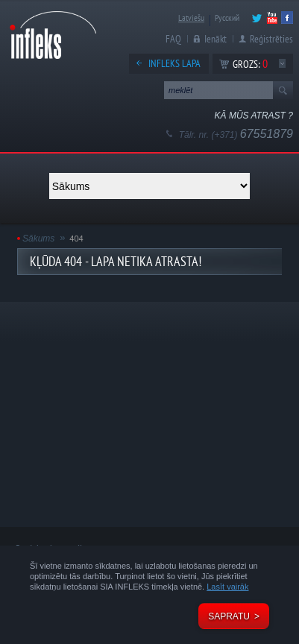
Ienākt (215, 39)
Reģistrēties (271, 39)
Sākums (38, 239)
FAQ (173, 39)
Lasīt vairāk (227, 587)
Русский (227, 18)
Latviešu (191, 18)
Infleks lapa (174, 63)
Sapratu (229, 616)
